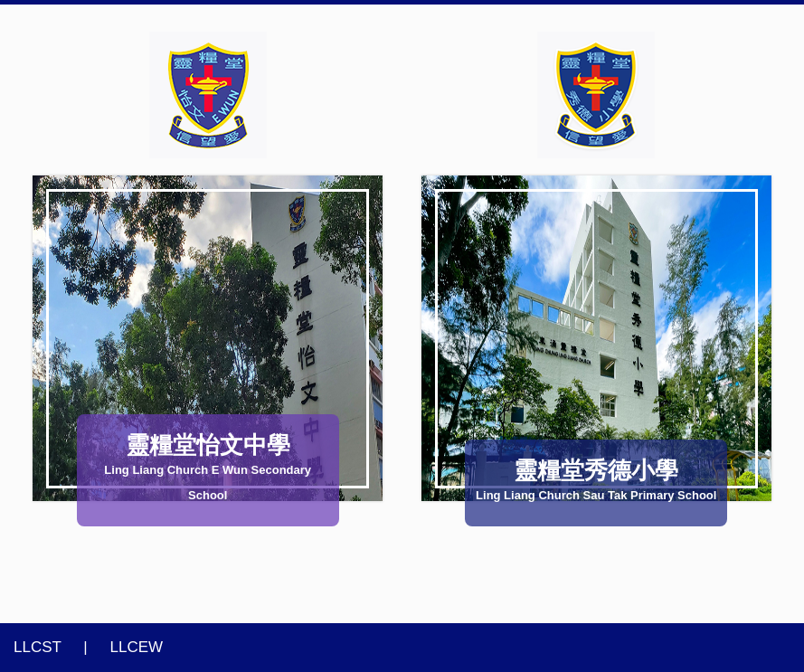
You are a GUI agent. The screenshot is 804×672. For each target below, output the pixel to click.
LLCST (38, 647)
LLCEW (137, 647)
